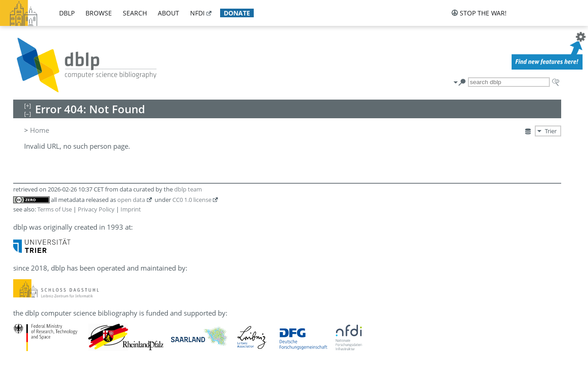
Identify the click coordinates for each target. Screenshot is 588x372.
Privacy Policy (96, 209)
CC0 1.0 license (192, 200)
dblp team (188, 189)
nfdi (197, 13)
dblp (67, 13)
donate (237, 13)
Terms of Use (55, 209)
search (135, 13)
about (168, 13)
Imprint (131, 209)
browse (99, 13)
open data (131, 200)
